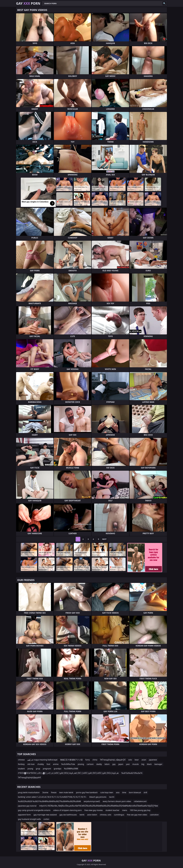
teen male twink (66, 792)
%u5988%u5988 (71, 769)
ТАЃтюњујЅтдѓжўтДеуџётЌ (29, 777)
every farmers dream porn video (117, 801)
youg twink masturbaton (29, 792)
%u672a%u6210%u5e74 (132, 773)
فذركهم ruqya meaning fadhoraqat (42, 760)
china (95, 760)
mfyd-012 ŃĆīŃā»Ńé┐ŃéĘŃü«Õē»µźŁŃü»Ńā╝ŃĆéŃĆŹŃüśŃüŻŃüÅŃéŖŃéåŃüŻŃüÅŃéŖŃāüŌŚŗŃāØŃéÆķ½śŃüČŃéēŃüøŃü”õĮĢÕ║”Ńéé (99, 806)
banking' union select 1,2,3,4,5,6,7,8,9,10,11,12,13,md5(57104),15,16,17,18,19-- (52, 797)
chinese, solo (106, 815)
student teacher (112, 810)
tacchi (112, 797)
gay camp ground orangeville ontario (34, 810)
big (143, 764)
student (21, 769)
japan (121, 764)
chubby (41, 764)
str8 (145, 792)
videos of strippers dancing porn (67, 810)
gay (114, 764)
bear (137, 760)
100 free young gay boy (140, 810)
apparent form (24, 815)
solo (130, 760)
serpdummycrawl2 (92, 801)
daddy (99, 764)
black (149, 764)
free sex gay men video (137, 815)
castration (154, 815)
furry (88, 760)
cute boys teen (107, 792)
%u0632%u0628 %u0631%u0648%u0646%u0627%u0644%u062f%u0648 (49, 801)
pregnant (47, 769)
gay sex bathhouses (68, 815)
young (30, 769)
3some (45, 792)
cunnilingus (119, 815)
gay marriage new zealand (45, 815)
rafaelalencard (140, 801)
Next (104, 539)
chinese (21, 760)
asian (144, 760)
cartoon (90, 764)
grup (38, 769)
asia (118, 792)
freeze (54, 792)
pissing (81, 764)
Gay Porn (28, 3)
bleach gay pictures (98, 797)
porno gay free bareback (87, 792)
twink (82, 815)
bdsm (107, 764)
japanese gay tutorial (27, 806)
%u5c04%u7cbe (68, 764)
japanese (153, 760)
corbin (46, 819)
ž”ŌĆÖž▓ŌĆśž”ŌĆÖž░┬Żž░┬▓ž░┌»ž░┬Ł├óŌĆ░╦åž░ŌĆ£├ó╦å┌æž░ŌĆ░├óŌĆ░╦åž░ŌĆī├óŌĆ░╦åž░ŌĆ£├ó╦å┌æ (68, 773)
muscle (135, 764)
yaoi (128, 764)
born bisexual (135, 792)
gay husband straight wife (29, 819)
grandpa (58, 769)
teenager (158, 764)
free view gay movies (94, 810)
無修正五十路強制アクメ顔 (71, 760)
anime (56, 764)
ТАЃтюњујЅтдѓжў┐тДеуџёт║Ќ (113, 760)
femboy (21, 764)
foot (48, 764)
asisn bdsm (92, 815)
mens (125, 810)
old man (31, 764)
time (124, 792)
